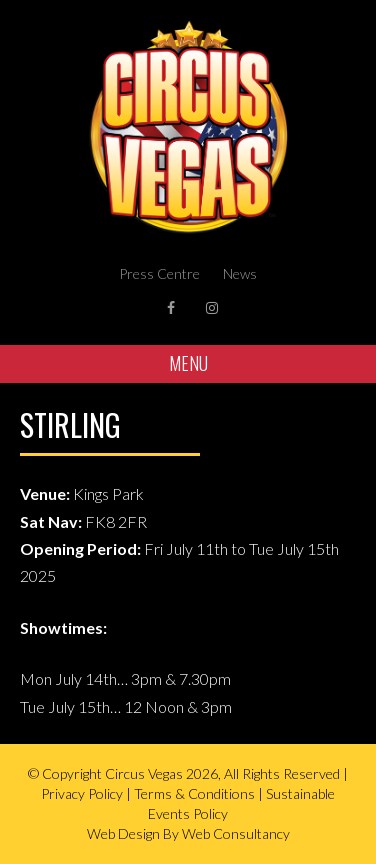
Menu (188, 363)
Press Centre (159, 273)
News (240, 273)
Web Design (123, 833)
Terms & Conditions (194, 793)
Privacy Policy (82, 793)
